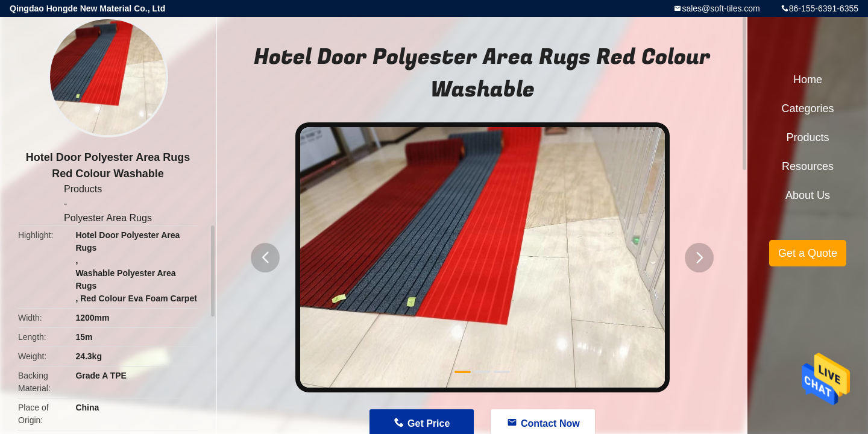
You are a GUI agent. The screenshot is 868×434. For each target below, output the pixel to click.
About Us (808, 195)
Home (808, 80)
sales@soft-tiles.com (721, 8)
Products (83, 189)
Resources (808, 166)
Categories (807, 108)
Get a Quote (808, 253)
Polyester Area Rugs (108, 218)
